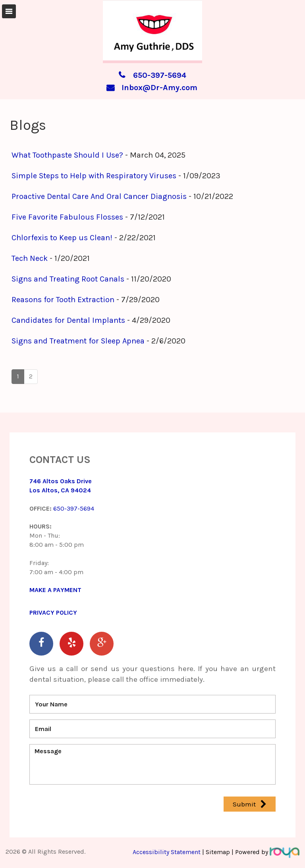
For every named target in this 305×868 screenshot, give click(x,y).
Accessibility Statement (167, 852)
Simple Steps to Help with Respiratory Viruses (94, 176)
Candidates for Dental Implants (68, 320)
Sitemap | (220, 852)
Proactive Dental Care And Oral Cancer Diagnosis (99, 196)
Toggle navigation (9, 11)
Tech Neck (30, 258)
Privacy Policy (53, 612)
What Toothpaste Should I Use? (67, 155)
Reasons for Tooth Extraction (63, 300)
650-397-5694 (160, 75)
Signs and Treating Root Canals (68, 279)
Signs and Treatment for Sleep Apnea (78, 341)
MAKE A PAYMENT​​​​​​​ (55, 590)
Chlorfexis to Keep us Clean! (62, 238)
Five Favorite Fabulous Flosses (67, 217)
